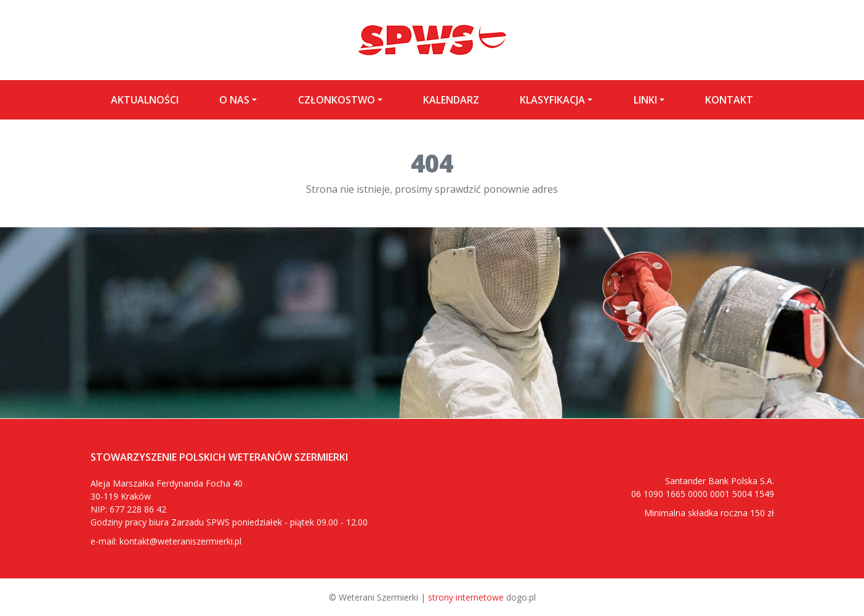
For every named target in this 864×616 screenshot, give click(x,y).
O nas (234, 100)
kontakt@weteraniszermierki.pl (180, 541)
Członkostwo (337, 100)
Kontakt (729, 100)
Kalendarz (451, 100)
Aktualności (145, 100)
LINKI (645, 100)
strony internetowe (466, 597)
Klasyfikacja (552, 100)
